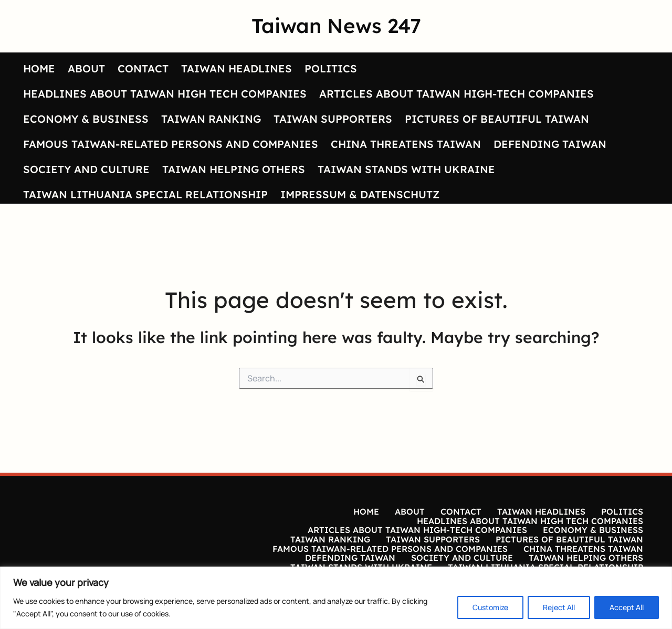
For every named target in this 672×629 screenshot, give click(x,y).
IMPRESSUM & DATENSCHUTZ (360, 194)
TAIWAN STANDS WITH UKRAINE (406, 169)
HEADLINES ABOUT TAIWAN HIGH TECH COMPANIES (165, 94)
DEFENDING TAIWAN (550, 144)
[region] (336, 598)
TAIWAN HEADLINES (237, 68)
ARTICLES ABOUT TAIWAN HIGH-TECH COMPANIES (456, 94)
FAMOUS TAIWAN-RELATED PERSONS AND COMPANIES (171, 144)
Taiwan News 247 (336, 26)
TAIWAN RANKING (211, 119)
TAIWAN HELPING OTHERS (234, 169)
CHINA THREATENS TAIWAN (406, 144)
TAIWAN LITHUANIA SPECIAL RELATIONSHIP (145, 194)
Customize (490, 607)
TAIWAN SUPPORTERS (333, 119)
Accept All (627, 607)
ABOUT (86, 68)
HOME (39, 68)
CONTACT (143, 68)
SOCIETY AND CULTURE (86, 169)
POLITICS (331, 68)
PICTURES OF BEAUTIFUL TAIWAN (497, 119)
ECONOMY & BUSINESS (86, 119)
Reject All (559, 607)
